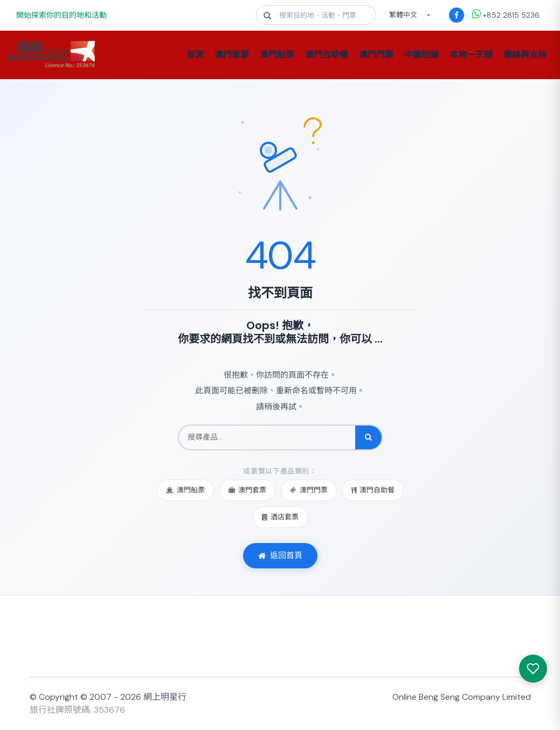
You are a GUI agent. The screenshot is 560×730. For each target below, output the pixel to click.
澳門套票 (232, 55)
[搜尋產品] (267, 437)
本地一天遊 (471, 55)
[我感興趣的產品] (533, 669)
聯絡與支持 (525, 55)
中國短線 (421, 55)
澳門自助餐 (327, 55)
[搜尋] (368, 437)
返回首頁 (280, 555)
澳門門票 (376, 55)
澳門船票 (277, 55)
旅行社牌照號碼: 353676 (77, 710)
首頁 (195, 55)
